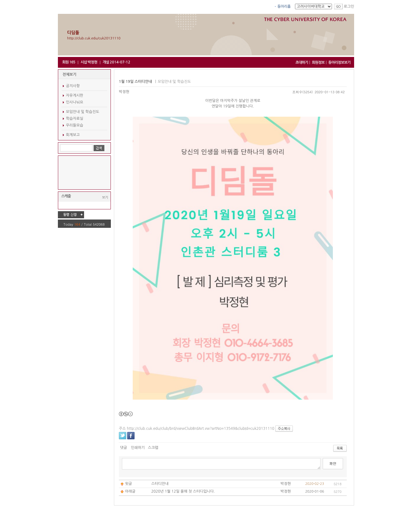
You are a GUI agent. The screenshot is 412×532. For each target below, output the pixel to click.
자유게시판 (75, 95)
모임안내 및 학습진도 (83, 112)
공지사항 (73, 86)
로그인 (349, 6)
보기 (105, 197)
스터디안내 (160, 484)
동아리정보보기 (339, 62)
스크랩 (153, 448)
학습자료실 (75, 119)
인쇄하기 (138, 448)
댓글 (124, 448)
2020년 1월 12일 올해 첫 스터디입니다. (183, 491)
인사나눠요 (75, 102)
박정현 (124, 92)
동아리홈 (284, 6)
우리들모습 (75, 125)
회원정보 (318, 62)
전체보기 (69, 75)
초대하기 (302, 62)
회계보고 (73, 135)
